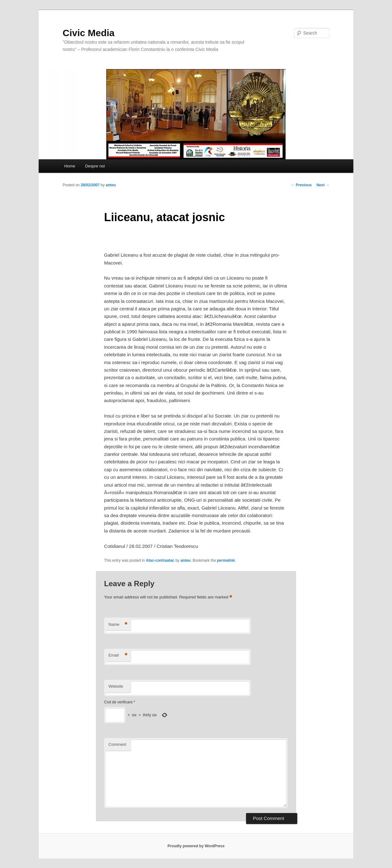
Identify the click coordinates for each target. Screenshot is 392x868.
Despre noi (95, 166)
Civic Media (89, 33)
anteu (111, 185)
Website (116, 686)
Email (118, 655)
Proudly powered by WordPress (196, 846)
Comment (117, 744)
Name (118, 625)
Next (323, 185)
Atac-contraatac (160, 560)
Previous (301, 185)
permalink (226, 560)
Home (70, 166)
